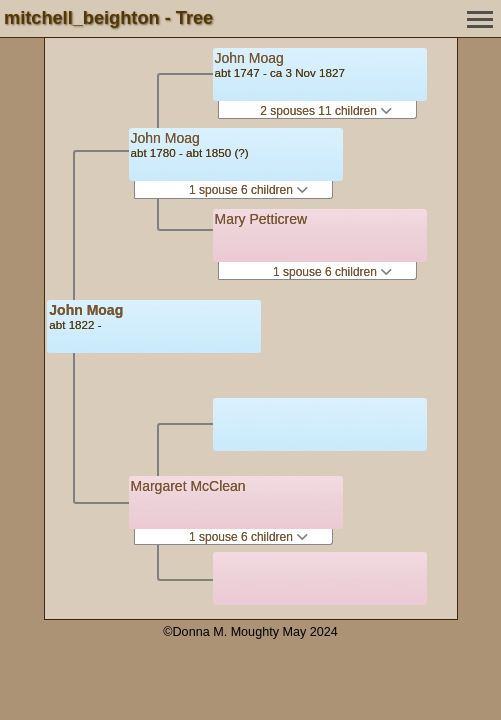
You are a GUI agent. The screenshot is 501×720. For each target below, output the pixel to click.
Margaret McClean (188, 486)
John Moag (86, 310)
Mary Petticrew (261, 219)
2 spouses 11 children (326, 111)
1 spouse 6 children (248, 190)
